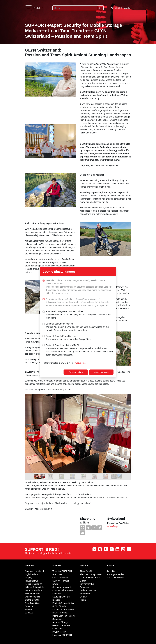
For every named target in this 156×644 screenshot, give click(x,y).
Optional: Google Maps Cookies (68, 338)
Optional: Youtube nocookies (80, 327)
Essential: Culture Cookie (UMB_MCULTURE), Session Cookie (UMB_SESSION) (80, 287)
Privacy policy (79, 363)
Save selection (76, 372)
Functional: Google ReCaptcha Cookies (80, 315)
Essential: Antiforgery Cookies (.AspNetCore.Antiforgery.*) (80, 303)
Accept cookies (101, 372)
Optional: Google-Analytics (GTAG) (80, 350)
